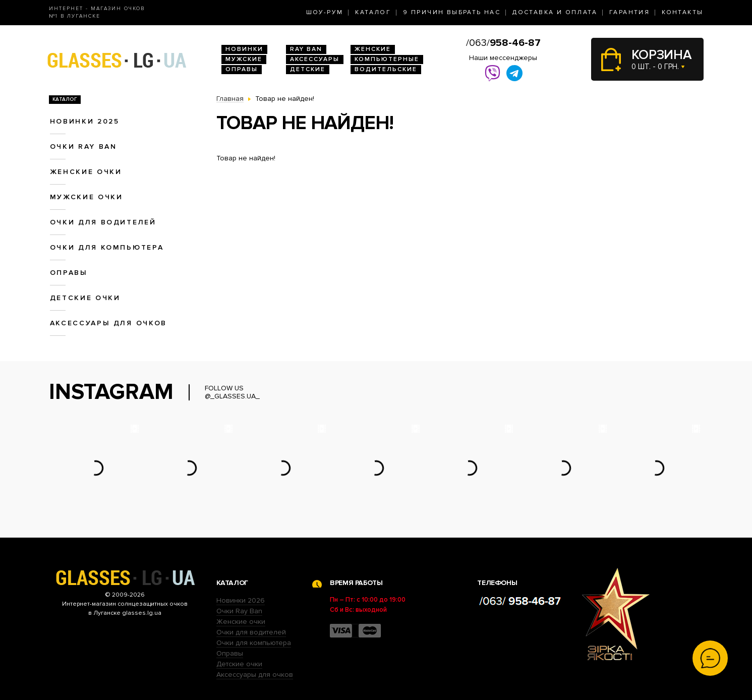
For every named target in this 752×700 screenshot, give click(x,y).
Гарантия (629, 12)
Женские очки (86, 172)
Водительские (386, 69)
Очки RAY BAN (83, 147)
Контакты (682, 12)
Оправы (242, 69)
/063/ (503, 43)
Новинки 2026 (241, 600)
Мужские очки (86, 197)
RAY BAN (306, 49)
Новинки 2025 (85, 121)
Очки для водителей (103, 222)
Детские (308, 69)
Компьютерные (387, 59)
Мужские (244, 59)
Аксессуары (315, 59)
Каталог (373, 12)
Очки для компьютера (107, 247)
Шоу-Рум (325, 12)
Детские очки (85, 298)
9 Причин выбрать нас (452, 12)
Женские (373, 49)
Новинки (244, 49)
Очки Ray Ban (239, 611)
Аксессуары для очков (108, 323)
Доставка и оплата (555, 12)
